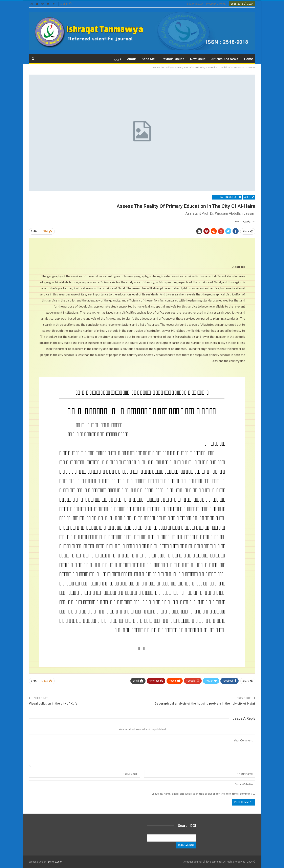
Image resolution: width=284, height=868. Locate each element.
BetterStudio (55, 862)
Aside (249, 197)
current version (194, 4)
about (132, 59)
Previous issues (172, 59)
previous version (216, 4)
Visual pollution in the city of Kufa (53, 704)
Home (248, 59)
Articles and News (225, 59)
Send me (148, 59)
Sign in (66, 4)
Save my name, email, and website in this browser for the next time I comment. (202, 794)
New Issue (198, 59)
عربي (118, 59)
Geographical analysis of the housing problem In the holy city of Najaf (205, 704)
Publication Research (227, 197)
